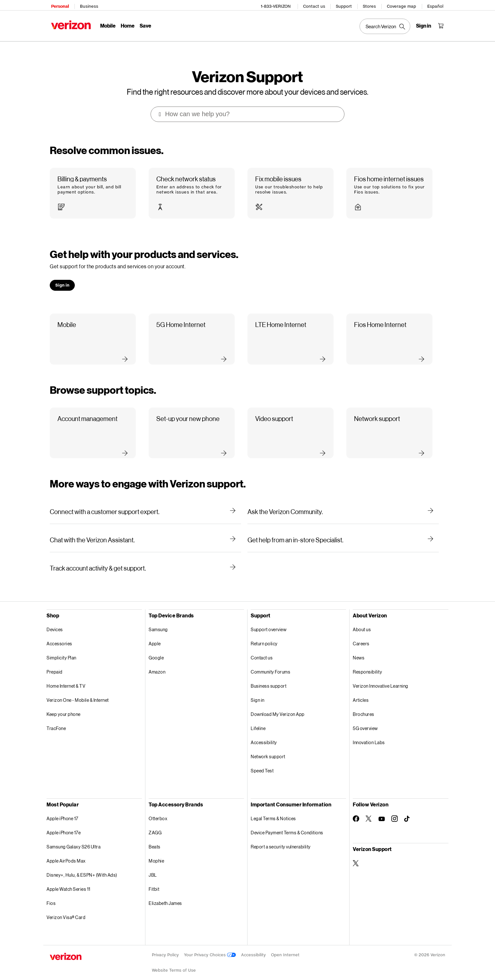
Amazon (157, 663)
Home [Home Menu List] (126, 24)
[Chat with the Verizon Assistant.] (145, 531)
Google (156, 649)
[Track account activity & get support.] (145, 559)
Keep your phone (64, 705)
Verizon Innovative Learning (381, 677)
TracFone (56, 719)
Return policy (264, 635)
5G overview (365, 719)
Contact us (315, 5)
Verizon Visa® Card (66, 908)
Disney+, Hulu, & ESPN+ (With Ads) (82, 866)
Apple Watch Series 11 (69, 880)
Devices (55, 620)
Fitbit (154, 880)
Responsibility (367, 663)
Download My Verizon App (278, 705)
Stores (371, 5)
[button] (93, 184)
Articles (361, 691)
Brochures (364, 705)
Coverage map (403, 5)
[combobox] (248, 105)
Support (345, 5)
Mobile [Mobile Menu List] (107, 24)
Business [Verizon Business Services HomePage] (88, 5)
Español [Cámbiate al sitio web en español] (437, 5)
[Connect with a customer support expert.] (145, 503)
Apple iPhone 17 (62, 809)
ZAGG (155, 824)
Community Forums (270, 663)
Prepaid (55, 663)
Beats (155, 838)
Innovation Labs (369, 733)
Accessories (59, 635)
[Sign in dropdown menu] (425, 24)
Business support (269, 677)
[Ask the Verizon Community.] (343, 503)
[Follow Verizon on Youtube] (382, 810)
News (359, 649)
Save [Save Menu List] (144, 24)
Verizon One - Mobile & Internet (78, 691)
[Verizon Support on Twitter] (356, 854)
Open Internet (285, 946)
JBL (153, 866)
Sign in (258, 691)
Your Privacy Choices (210, 946)
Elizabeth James (165, 894)
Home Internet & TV (66, 677)
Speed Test (262, 762)
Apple (155, 635)
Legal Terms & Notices (273, 809)
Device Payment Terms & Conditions (287, 824)
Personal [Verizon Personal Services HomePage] (59, 5)
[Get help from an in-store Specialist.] (343, 531)
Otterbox (158, 809)
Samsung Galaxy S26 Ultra (74, 838)
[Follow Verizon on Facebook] (356, 810)
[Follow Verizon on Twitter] (369, 810)
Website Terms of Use (174, 961)
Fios (51, 894)
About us (362, 620)
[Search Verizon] (386, 25)
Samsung (158, 620)
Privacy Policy (165, 946)
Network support (268, 748)
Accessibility (264, 733)
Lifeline (258, 719)
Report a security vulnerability (281, 838)
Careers (361, 635)
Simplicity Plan (61, 649)
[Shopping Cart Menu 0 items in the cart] (442, 24)
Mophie (156, 852)
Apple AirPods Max (66, 852)
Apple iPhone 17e (64, 824)
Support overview (269, 620)
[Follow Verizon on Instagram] (395, 810)
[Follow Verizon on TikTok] (407, 810)
